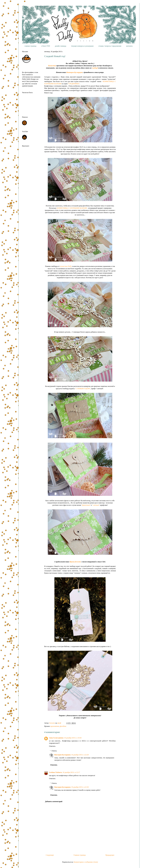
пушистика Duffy (66, 266)
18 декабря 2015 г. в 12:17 (71, 772)
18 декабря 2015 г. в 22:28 (80, 755)
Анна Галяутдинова (56, 738)
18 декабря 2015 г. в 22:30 (80, 787)
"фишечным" (86, 505)
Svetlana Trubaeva (56, 772)
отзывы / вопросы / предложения (110, 46)
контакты (129, 46)
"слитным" (96, 505)
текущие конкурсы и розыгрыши (82, 46)
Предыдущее (110, 855)
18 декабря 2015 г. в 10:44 (73, 738)
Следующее (50, 855)
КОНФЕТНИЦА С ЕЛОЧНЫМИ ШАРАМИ (72, 208)
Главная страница (80, 855)
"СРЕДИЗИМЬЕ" (74, 84)
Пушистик (52, 66)
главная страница (30, 46)
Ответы (54, 751)
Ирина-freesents (75, 562)
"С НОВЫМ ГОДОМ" (83, 389)
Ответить (52, 746)
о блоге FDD (46, 46)
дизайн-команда (61, 46)
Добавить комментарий (54, 801)
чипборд (95, 68)
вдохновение (55, 726)
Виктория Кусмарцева (75, 72)
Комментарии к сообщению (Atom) (86, 862)
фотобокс (63, 726)
